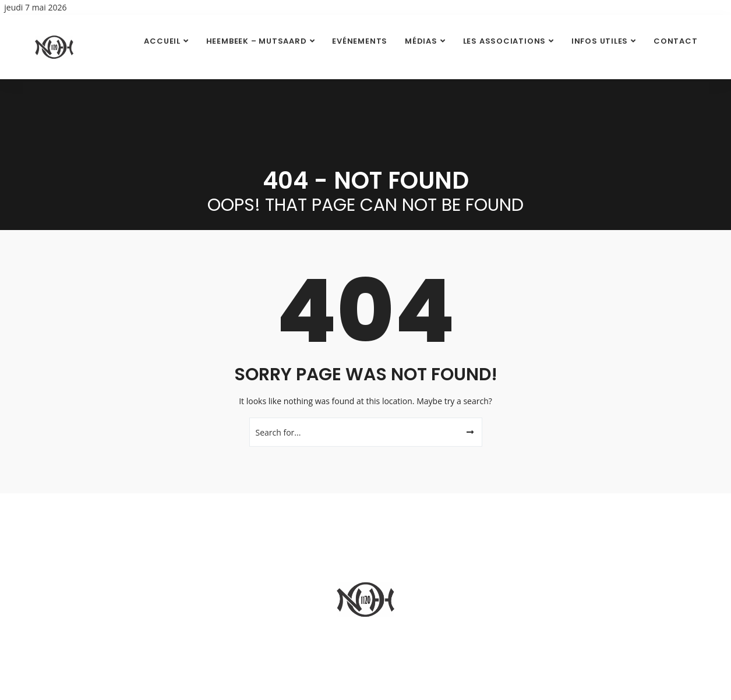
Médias (421, 41)
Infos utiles (600, 41)
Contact (675, 41)
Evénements (360, 41)
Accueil (162, 41)
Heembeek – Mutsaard (257, 41)
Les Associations (504, 41)
